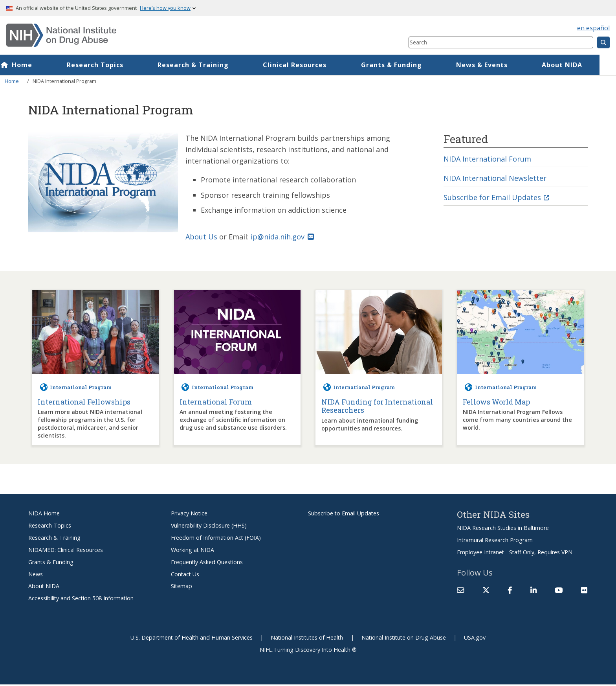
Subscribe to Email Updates (344, 515)
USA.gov (475, 639)
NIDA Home (44, 515)
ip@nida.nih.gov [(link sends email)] (284, 238)
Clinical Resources (311, 65)
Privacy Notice (189, 515)
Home (38, 65)
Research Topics (112, 65)
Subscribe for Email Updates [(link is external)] (497, 198)
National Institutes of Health (307, 639)
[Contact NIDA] (460, 592)
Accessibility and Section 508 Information (81, 600)
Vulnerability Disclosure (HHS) (209, 527)
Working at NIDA (192, 551)
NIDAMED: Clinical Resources (66, 551)
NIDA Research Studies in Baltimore (503, 529)
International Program (81, 388)
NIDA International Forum (489, 159)
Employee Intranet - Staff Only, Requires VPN (515, 553)
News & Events (498, 65)
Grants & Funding (408, 65)
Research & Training (210, 65)
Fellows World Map (496, 403)
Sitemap (181, 588)
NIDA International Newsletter (497, 179)
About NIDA (578, 65)
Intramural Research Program (495, 541)
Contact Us (185, 575)
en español (593, 28)
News (36, 575)
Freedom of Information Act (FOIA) (216, 539)
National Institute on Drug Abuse (404, 639)
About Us (202, 238)
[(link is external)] (486, 592)
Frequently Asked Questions (207, 563)
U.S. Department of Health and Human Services (192, 639)
